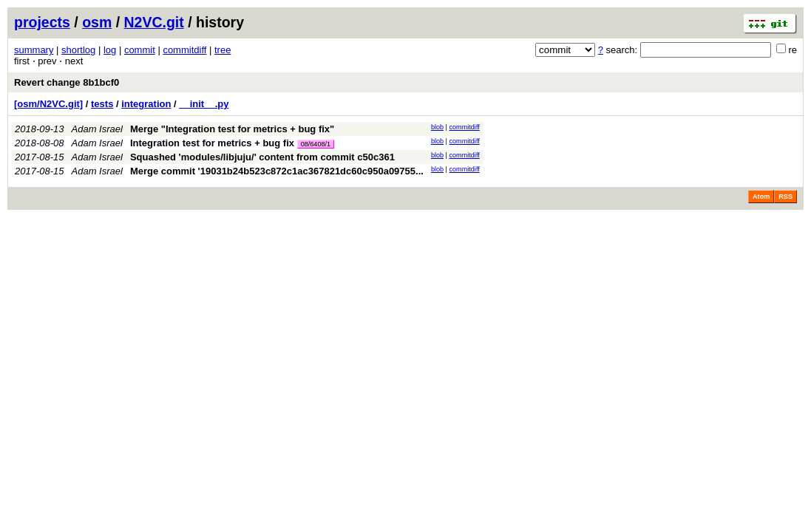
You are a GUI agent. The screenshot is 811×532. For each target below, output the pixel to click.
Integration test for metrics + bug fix (212, 143)
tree (223, 50)
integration (146, 104)
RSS (785, 197)
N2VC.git (154, 22)
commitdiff (184, 50)
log (110, 50)
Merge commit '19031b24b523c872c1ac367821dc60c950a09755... (277, 171)
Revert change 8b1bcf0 (67, 82)
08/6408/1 (316, 144)
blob (437, 127)
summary (34, 50)
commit (140, 50)
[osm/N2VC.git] (48, 104)
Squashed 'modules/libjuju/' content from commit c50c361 (262, 157)
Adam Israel (97, 129)
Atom (761, 197)
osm (97, 22)
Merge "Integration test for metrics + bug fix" (232, 129)
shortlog (78, 50)
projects (42, 22)
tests (102, 104)
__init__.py (204, 104)
